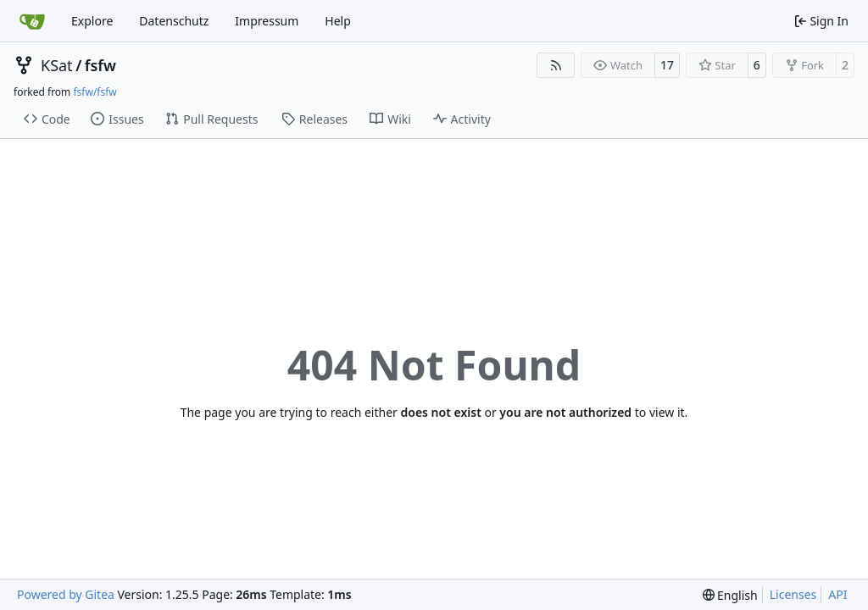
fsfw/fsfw (95, 92)
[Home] (32, 21)
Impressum (267, 21)
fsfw (100, 65)
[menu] (730, 595)
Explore (92, 21)
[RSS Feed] (556, 65)
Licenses (793, 594)
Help (338, 21)
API (837, 594)
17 (667, 65)
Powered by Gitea (66, 594)
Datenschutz (174, 21)
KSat (57, 65)
